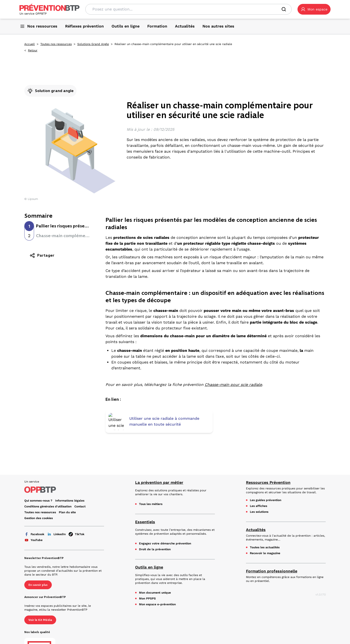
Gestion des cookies (39, 485)
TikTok (76, 502)
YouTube (33, 507)
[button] (314, 9)
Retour (33, 50)
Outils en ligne (149, 535)
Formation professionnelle (272, 538)
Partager (42, 255)
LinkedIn (56, 502)
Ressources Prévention (268, 450)
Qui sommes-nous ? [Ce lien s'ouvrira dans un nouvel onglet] (38, 468)
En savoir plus (38, 552)
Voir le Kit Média (40, 587)
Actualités (256, 497)
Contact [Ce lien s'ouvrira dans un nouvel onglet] (80, 474)
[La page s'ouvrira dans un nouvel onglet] (314, 9)
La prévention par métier (159, 450)
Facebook (34, 502)
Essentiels (145, 489)
